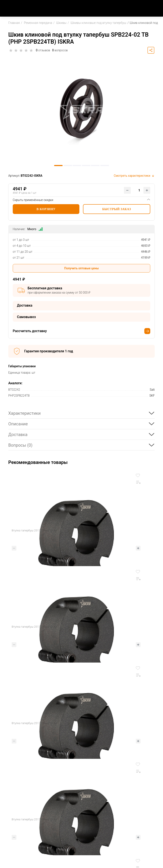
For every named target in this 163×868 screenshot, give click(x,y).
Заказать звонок (17, 814)
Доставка (94, 803)
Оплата (92, 796)
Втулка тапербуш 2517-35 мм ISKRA (34, 530)
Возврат (93, 810)
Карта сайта (14, 844)
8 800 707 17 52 (18, 808)
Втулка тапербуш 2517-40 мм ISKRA (107, 627)
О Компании (60, 796)
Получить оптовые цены (82, 268)
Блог (55, 817)
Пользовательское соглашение (19, 851)
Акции (56, 810)
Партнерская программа (140, 796)
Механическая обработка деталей (136, 815)
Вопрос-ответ (96, 817)
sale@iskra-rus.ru (17, 819)
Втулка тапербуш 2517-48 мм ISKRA (34, 723)
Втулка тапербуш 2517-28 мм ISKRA (107, 530)
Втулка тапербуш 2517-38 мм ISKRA (34, 627)
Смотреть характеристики (134, 176)
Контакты (58, 803)
